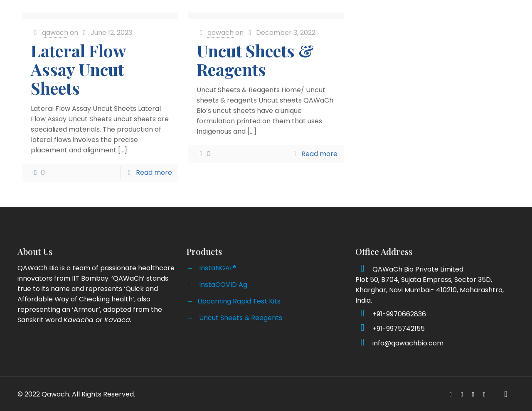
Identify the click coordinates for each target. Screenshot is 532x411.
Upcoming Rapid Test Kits (239, 301)
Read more (154, 172)
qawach (55, 33)
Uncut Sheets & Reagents (255, 60)
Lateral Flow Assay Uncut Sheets (78, 69)
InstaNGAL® (218, 268)
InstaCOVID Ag (223, 285)
